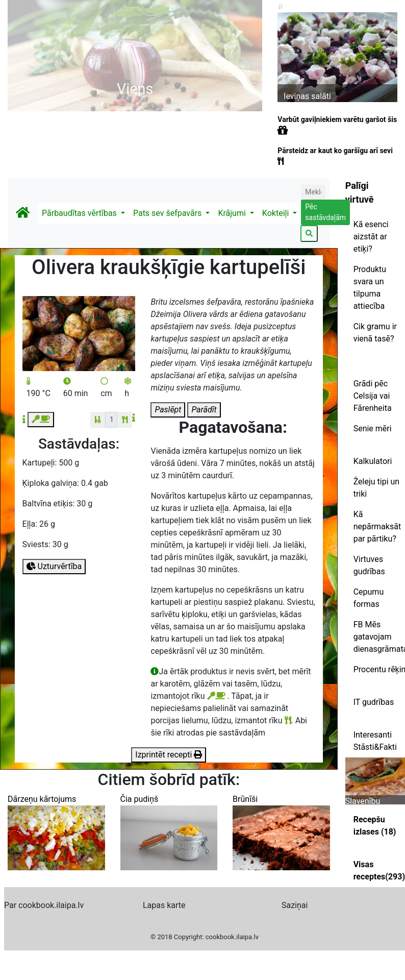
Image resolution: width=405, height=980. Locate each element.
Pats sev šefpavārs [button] (168, 213)
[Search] (313, 192)
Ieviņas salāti (307, 96)
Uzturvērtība (54, 566)
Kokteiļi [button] (276, 213)
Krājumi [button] (233, 213)
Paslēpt (168, 410)
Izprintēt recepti (169, 755)
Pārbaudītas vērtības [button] (80, 213)
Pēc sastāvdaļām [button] (325, 212)
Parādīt (204, 410)
